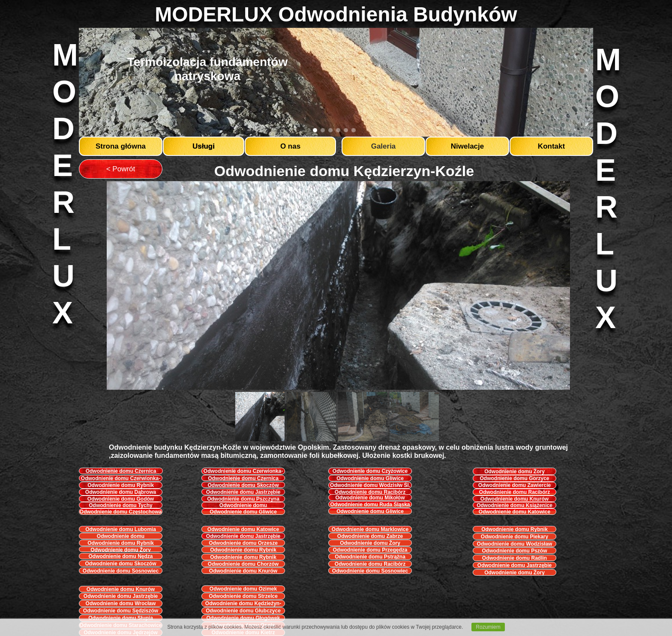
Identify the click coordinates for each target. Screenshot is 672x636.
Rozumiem (488, 627)
